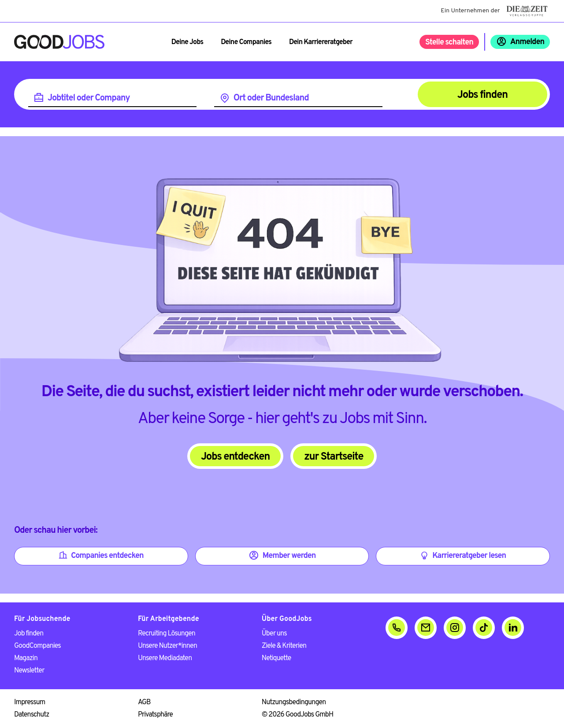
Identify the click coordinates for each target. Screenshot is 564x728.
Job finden (29, 634)
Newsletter (29, 671)
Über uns (274, 634)
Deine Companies (246, 42)
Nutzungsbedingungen (294, 702)
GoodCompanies (37, 646)
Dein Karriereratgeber (321, 42)
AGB (144, 702)
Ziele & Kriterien (284, 646)
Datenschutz (32, 715)
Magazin (26, 658)
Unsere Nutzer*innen (167, 646)
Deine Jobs (187, 42)
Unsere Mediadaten (165, 658)
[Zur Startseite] (59, 42)
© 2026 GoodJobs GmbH (297, 715)
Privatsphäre (155, 715)
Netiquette (276, 658)
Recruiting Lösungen (167, 634)
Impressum (30, 702)
